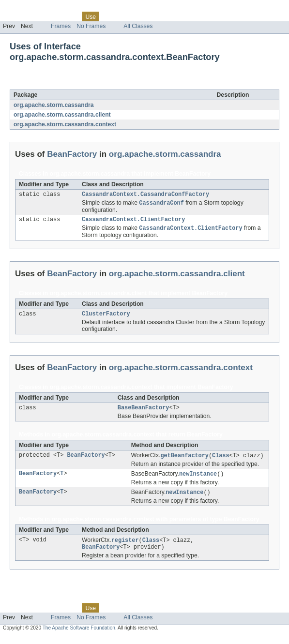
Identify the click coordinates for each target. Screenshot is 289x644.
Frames (61, 26)
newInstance (198, 479)
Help (185, 16)
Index (166, 16)
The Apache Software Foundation (79, 636)
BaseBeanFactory (144, 412)
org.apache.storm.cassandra (54, 105)
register (125, 547)
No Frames (91, 26)
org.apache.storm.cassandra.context (65, 124)
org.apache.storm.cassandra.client (62, 115)
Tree (111, 16)
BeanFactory (84, 84)
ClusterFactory (106, 317)
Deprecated (138, 16)
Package (45, 16)
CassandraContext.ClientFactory (133, 222)
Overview (15, 16)
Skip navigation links (27, 8)
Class (69, 16)
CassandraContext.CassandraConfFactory (145, 195)
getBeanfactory (184, 461)
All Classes (138, 26)
